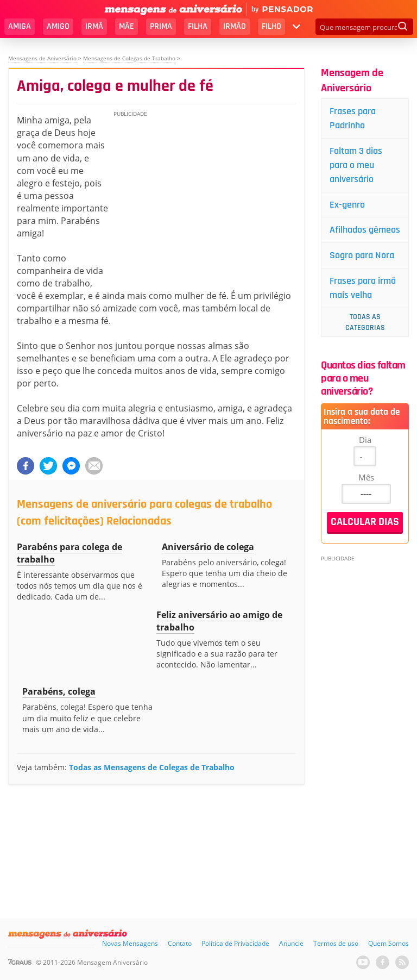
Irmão (235, 26)
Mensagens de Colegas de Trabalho (129, 58)
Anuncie (291, 943)
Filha (198, 26)
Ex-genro (347, 205)
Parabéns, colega (59, 691)
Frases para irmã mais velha (363, 288)
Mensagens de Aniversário (42, 58)
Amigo (58, 26)
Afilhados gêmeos (365, 230)
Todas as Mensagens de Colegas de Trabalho (152, 767)
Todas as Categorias (365, 322)
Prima (161, 26)
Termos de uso (336, 943)
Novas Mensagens (130, 943)
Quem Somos (388, 943)
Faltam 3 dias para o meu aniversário (356, 165)
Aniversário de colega (208, 547)
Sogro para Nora (362, 255)
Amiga (20, 26)
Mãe (127, 26)
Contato (180, 943)
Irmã (94, 26)
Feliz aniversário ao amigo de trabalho (219, 621)
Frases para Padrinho (353, 118)
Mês (366, 477)
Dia (365, 440)
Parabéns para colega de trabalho (69, 553)
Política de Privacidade (235, 943)
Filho (271, 26)
